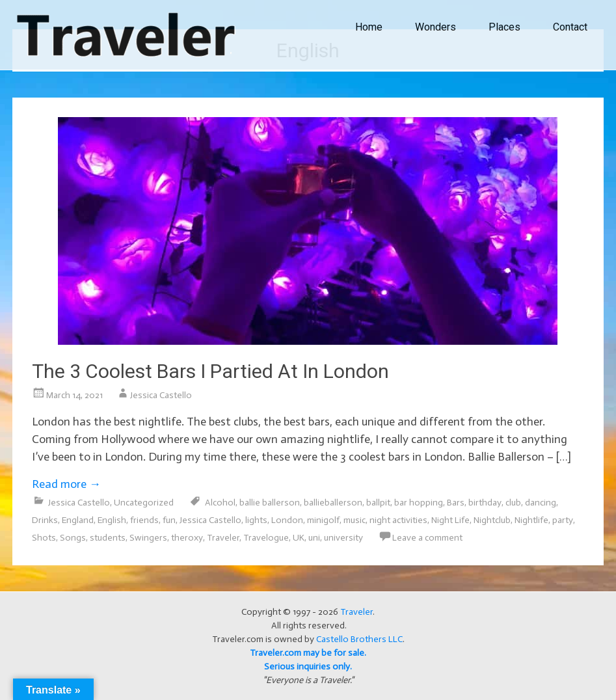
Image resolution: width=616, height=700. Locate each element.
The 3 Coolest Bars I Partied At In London (210, 371)
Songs (73, 538)
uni (314, 538)
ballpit (378, 503)
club (513, 503)
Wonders (435, 27)
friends (144, 520)
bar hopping (419, 503)
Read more (66, 484)
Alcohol (220, 503)
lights (256, 520)
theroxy (187, 538)
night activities (398, 520)
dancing (541, 503)
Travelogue (266, 538)
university (343, 538)
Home (369, 27)
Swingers (148, 538)
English (112, 520)
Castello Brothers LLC (359, 639)
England (78, 520)
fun (169, 520)
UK (299, 538)
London (287, 520)
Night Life (450, 520)
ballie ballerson (270, 503)
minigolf (323, 520)
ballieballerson (333, 503)
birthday (485, 503)
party (563, 520)
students (108, 538)
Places (504, 27)
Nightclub (492, 520)
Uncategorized (144, 503)
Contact (570, 27)
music (355, 520)
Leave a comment (427, 538)
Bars (456, 503)
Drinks (45, 520)
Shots (44, 538)
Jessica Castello (161, 395)
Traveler (223, 538)
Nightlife (531, 520)
